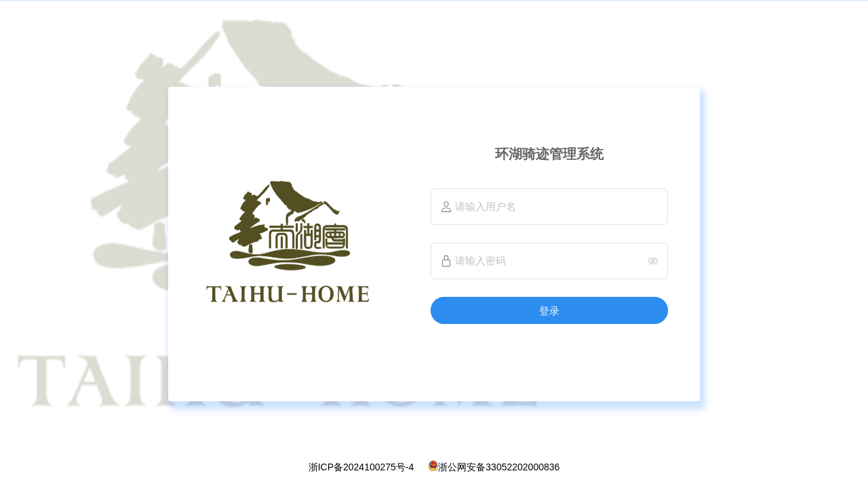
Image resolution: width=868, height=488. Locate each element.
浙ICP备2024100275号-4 (361, 467)
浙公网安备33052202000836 (499, 467)
